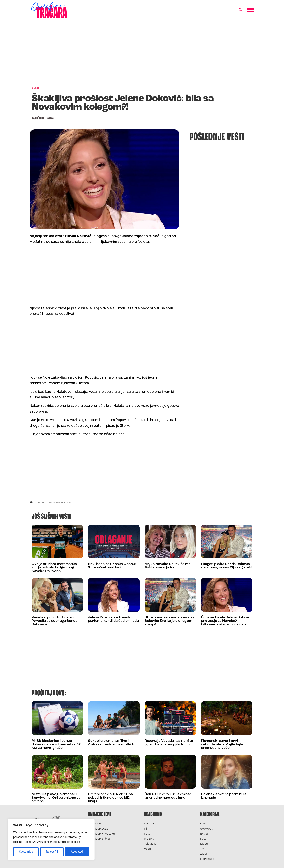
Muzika (149, 839)
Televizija (150, 844)
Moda (204, 844)
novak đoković (62, 502)
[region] (51, 839)
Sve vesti (207, 829)
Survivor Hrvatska (101, 834)
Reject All (52, 852)
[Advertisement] (142, 54)
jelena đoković (43, 502)
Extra (204, 834)
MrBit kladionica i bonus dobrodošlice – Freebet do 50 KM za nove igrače (57, 744)
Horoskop (207, 859)
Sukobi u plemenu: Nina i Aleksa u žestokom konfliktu (112, 743)
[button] (240, 10)
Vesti (147, 849)
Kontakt (150, 824)
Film (147, 829)
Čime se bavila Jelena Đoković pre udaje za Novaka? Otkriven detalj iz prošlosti (226, 621)
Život (204, 854)
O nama (206, 824)
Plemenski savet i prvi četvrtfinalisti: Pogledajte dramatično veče (222, 744)
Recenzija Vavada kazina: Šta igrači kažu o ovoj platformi (169, 743)
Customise (26, 852)
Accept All (77, 852)
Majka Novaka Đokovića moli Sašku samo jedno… (168, 566)
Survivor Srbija (99, 839)
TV (202, 849)
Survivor (94, 824)
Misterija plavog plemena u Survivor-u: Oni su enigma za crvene (56, 798)
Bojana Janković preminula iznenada (224, 796)
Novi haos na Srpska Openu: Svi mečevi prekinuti (112, 566)
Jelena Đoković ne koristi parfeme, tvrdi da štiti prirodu (113, 619)
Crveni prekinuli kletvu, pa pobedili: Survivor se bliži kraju (110, 798)
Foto (147, 834)
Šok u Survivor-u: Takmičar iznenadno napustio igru (168, 796)
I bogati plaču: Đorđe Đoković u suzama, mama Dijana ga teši (226, 566)
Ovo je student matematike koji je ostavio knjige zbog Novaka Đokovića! (54, 568)
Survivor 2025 (98, 829)
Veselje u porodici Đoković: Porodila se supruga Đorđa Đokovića (54, 621)
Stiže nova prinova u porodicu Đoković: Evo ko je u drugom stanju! (170, 621)
